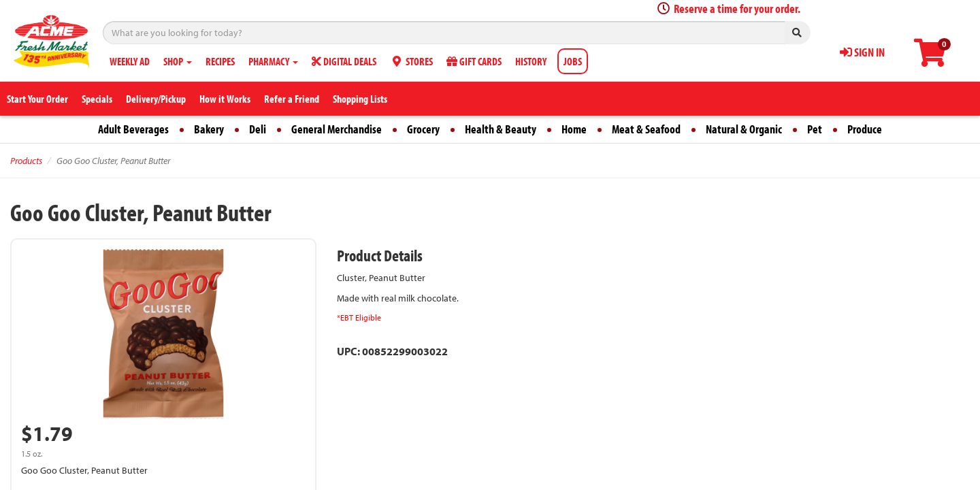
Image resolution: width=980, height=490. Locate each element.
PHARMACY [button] (273, 61)
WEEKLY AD (130, 61)
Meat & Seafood (646, 129)
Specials (97, 99)
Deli (258, 129)
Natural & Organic (744, 129)
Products (26, 161)
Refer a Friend (292, 99)
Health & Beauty (501, 129)
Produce (865, 129)
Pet (815, 129)
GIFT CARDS (474, 61)
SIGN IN (862, 52)
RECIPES (220, 61)
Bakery (209, 129)
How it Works (225, 99)
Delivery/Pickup (156, 99)
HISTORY (531, 61)
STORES (411, 61)
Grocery (423, 129)
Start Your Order (37, 99)
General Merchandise (337, 129)
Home (574, 129)
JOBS (573, 61)
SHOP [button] (178, 61)
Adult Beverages (133, 129)
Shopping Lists (360, 99)
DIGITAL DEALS (344, 61)
